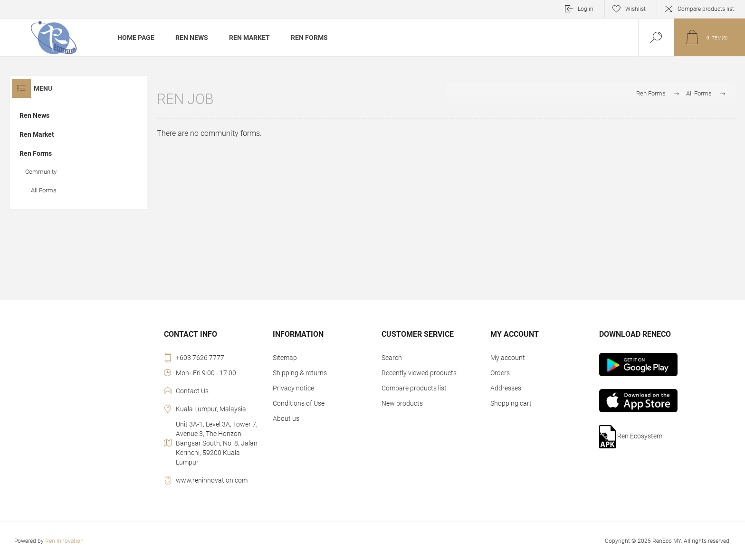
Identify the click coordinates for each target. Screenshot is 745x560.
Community (41, 172)
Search (392, 358)
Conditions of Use (299, 403)
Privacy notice (293, 388)
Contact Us (192, 391)
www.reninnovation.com (212, 480)
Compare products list (706, 9)
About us (286, 418)
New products (402, 403)
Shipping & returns (300, 373)
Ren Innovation (64, 541)
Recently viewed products (419, 373)
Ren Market (37, 134)
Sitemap (285, 358)
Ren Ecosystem (631, 437)
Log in (586, 9)
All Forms (44, 190)
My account (508, 358)
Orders (500, 373)
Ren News (34, 115)
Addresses (506, 388)
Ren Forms (651, 93)
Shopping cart (511, 403)
